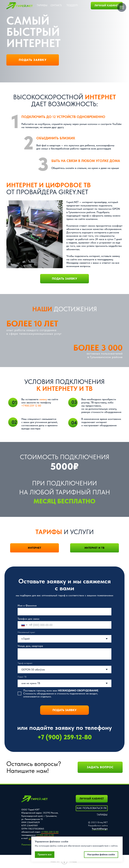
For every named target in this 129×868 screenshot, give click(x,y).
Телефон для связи (28, 619)
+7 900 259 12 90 (45, 835)
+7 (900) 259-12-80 (65, 737)
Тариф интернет (25, 663)
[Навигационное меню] (122, 7)
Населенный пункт (26, 632)
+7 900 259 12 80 (31, 406)
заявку (43, 399)
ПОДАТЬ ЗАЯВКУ (64, 710)
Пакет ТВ (22, 677)
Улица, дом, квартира (30, 646)
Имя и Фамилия (27, 605)
